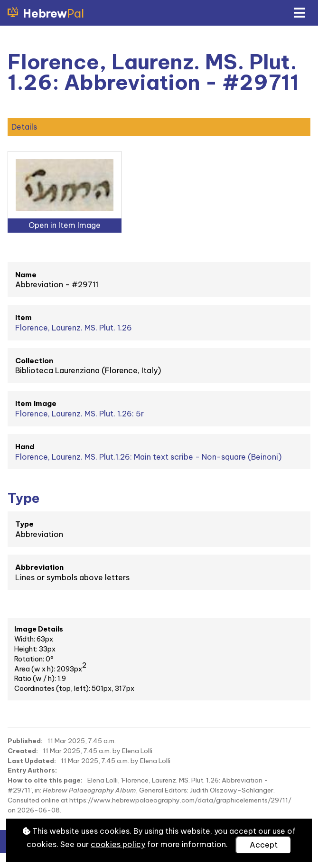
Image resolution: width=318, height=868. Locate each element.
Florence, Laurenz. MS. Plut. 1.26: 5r (79, 414)
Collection (34, 361)
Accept (264, 845)
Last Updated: (32, 761)
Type (24, 524)
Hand (25, 447)
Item (23, 317)
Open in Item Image (65, 225)
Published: (25, 741)
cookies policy (118, 844)
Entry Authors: (32, 770)
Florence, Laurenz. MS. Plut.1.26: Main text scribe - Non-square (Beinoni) (148, 457)
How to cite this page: (45, 780)
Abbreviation (39, 567)
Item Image (36, 403)
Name (26, 275)
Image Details (39, 629)
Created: (23, 751)
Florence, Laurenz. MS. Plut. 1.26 (74, 328)
